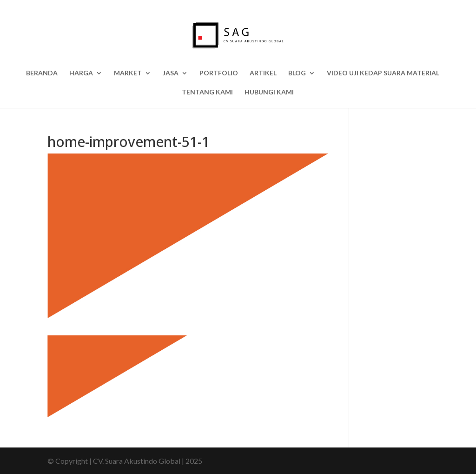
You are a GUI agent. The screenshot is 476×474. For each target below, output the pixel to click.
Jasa (171, 73)
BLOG (297, 73)
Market (128, 73)
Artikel (263, 73)
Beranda (42, 73)
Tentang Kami (207, 92)
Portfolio (219, 73)
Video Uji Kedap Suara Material (383, 73)
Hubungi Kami (269, 92)
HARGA (81, 73)
